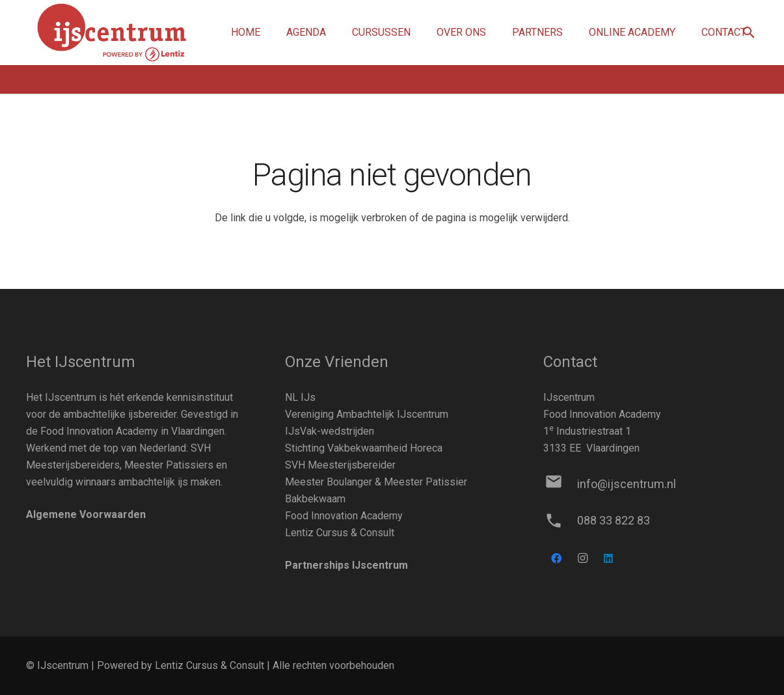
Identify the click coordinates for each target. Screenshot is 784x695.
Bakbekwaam (315, 499)
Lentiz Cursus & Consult (340, 533)
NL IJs (300, 397)
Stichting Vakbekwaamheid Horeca (364, 448)
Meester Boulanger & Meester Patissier (376, 482)
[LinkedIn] (608, 558)
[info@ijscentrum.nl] (560, 484)
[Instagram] (582, 558)
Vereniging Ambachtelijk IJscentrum (367, 414)
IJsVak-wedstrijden (330, 431)
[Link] (112, 33)
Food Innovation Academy (344, 516)
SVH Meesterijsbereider (340, 465)
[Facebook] (556, 558)
